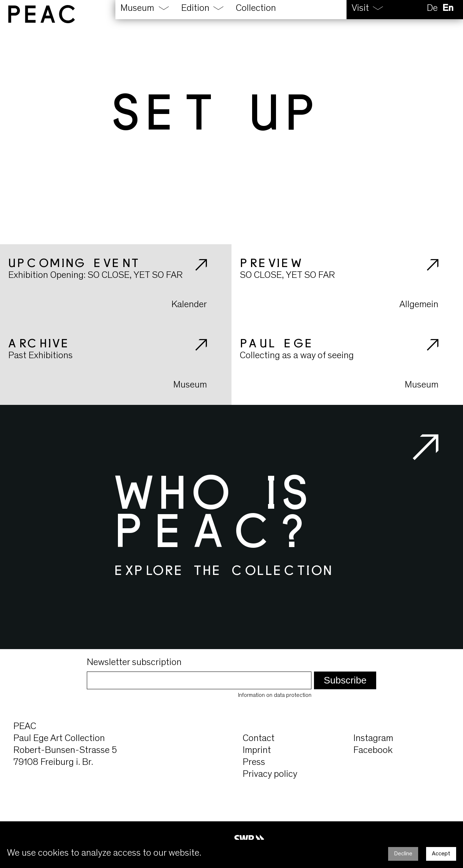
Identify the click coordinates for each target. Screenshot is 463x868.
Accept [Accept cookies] (441, 854)
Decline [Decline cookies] (403, 854)
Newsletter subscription (134, 663)
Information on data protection (275, 695)
